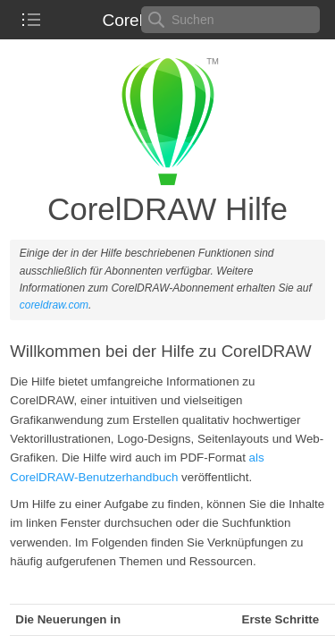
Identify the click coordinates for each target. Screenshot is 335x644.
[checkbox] (31, 20)
